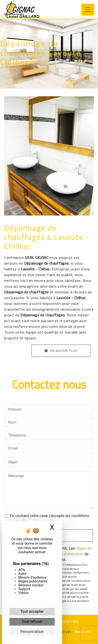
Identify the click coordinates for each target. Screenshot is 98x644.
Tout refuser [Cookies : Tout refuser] (32, 622)
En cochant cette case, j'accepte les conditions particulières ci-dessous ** (50, 519)
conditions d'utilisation (64, 554)
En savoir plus (61, 351)
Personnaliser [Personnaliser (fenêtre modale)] (32, 632)
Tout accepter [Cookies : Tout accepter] (32, 612)
